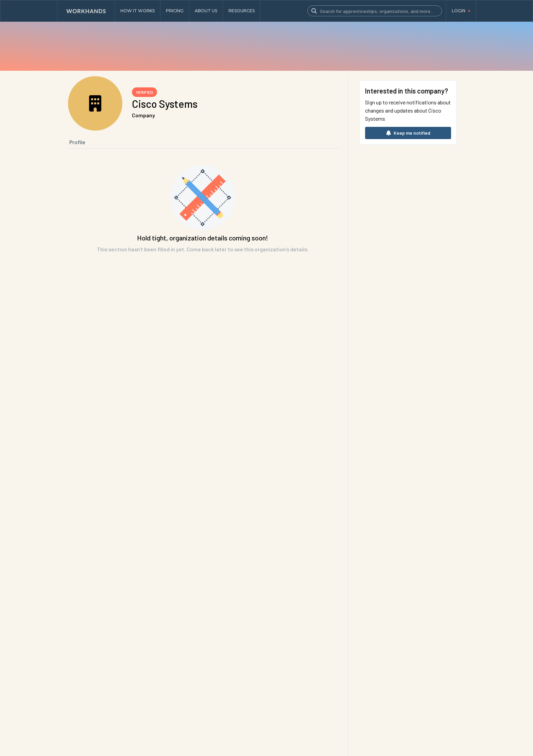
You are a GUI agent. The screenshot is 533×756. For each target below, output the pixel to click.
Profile (77, 142)
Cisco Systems (165, 104)
